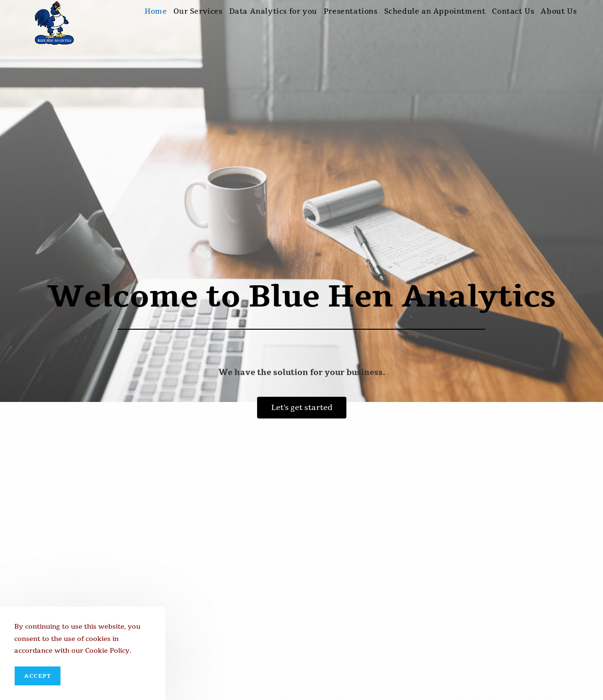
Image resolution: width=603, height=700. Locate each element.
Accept (38, 676)
